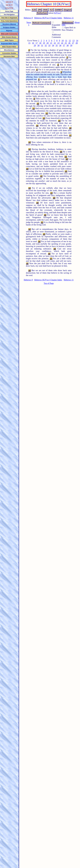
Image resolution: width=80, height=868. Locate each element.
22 (55, 43)
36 (60, 45)
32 (46, 45)
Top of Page (49, 283)
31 (42, 45)
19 (44, 43)
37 (64, 45)
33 (49, 45)
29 (35, 45)
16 (33, 43)
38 (68, 45)
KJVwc (57, 13)
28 (77, 43)
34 (53, 45)
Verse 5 (29, 24)
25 (66, 43)
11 (66, 41)
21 (51, 43)
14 (77, 41)
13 (73, 41)
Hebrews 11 (69, 18)
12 (70, 41)
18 (40, 43)
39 (71, 45)
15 (29, 43)
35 (57, 45)
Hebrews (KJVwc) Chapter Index (48, 18)
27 (73, 43)
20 (48, 43)
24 (62, 43)
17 (37, 43)
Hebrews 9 (28, 18)
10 (63, 41)
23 (58, 43)
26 (69, 43)
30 (38, 45)
